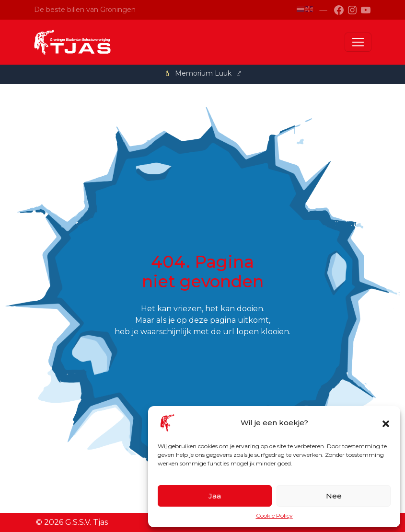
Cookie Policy (274, 515)
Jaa (215, 496)
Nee (334, 496)
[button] (386, 423)
